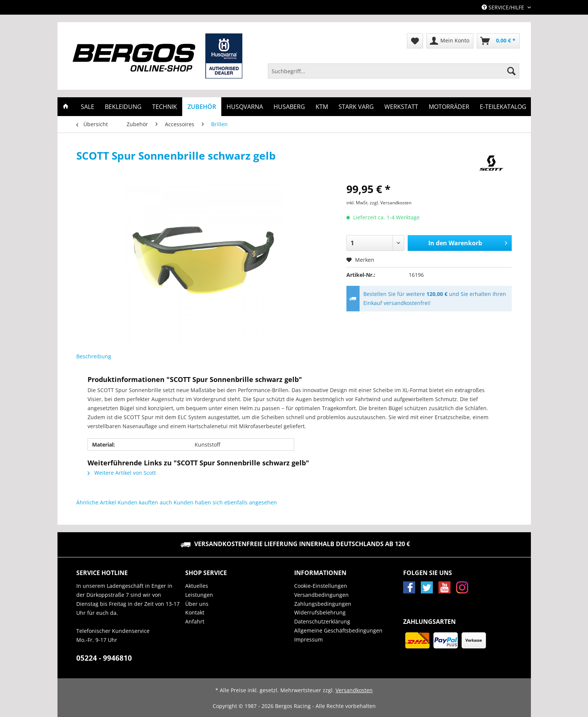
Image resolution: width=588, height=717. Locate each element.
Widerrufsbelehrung (320, 612)
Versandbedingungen (321, 595)
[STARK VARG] (356, 107)
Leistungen (199, 595)
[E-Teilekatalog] (503, 107)
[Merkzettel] (415, 41)
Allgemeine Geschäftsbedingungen (338, 630)
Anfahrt (195, 621)
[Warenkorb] (498, 41)
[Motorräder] (449, 107)
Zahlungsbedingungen (323, 604)
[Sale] (88, 107)
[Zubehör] (202, 107)
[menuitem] (394, 75)
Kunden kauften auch (145, 502)
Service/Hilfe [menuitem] (504, 7)
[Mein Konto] (450, 41)
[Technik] (165, 107)
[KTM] (322, 107)
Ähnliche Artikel (96, 502)
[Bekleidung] (123, 107)
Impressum (308, 639)
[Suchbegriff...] (394, 71)
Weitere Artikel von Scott (122, 473)
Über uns (197, 604)
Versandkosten (354, 690)
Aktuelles (197, 586)
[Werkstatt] (401, 107)
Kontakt (195, 612)
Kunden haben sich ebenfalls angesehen (225, 502)
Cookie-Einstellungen (321, 586)
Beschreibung (94, 356)
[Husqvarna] (245, 107)
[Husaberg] (289, 107)
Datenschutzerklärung (322, 621)
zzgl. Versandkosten (391, 203)
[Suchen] (511, 71)
